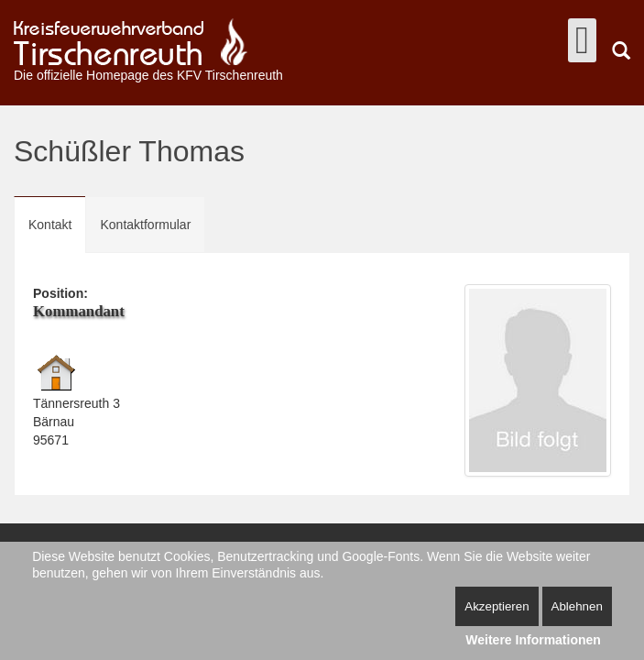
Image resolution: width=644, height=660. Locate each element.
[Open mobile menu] (582, 40)
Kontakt (50, 225)
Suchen (621, 50)
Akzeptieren (497, 606)
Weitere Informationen (533, 640)
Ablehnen (577, 606)
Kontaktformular (145, 225)
